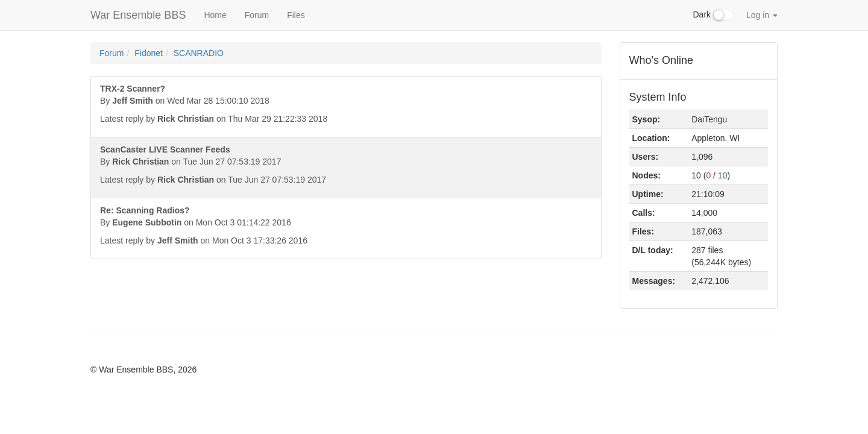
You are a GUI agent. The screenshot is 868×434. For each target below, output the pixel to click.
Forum (257, 15)
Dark (714, 15)
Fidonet (149, 53)
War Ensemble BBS (138, 15)
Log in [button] (762, 15)
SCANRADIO (199, 53)
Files (296, 15)
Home (215, 15)
